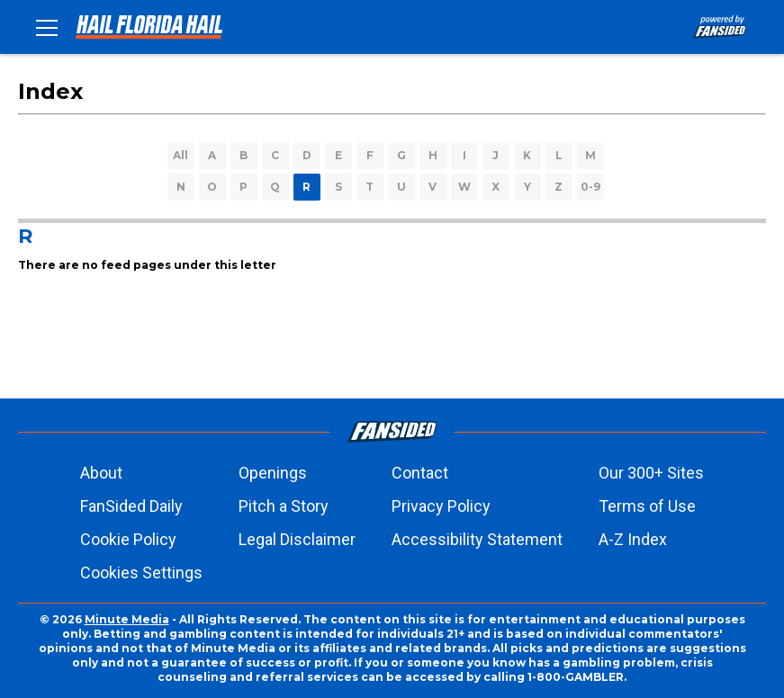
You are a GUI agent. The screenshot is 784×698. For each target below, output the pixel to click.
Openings (273, 473)
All (180, 155)
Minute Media (127, 619)
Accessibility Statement (477, 539)
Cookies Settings (141, 573)
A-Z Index (633, 539)
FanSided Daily (131, 506)
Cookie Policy (128, 539)
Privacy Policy (441, 506)
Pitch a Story (284, 506)
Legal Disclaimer (297, 539)
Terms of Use (647, 506)
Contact (420, 473)
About (101, 473)
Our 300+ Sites (651, 473)
